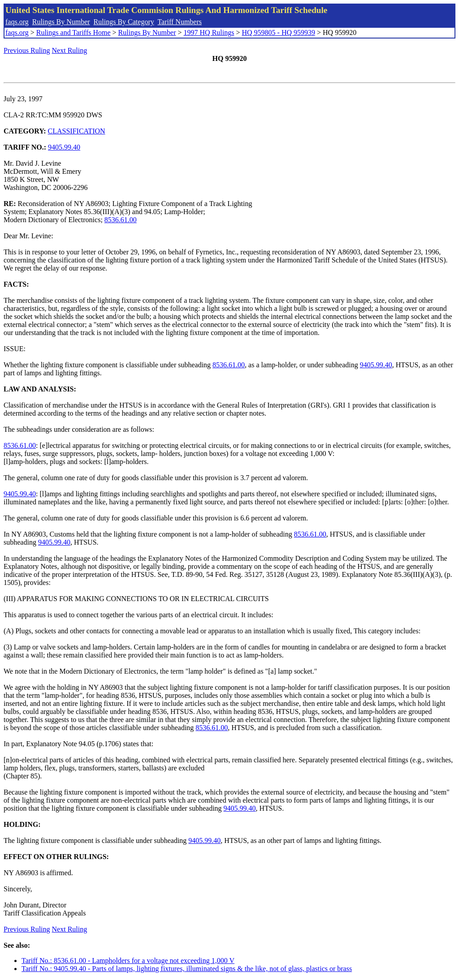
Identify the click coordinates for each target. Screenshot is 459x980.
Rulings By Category (124, 22)
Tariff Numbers (180, 22)
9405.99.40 (64, 147)
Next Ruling (70, 50)
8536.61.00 (121, 220)
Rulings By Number (61, 22)
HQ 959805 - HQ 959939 (278, 32)
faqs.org (17, 22)
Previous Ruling (27, 50)
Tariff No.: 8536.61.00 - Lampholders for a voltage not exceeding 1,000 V (128, 961)
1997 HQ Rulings (209, 32)
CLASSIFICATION (77, 131)
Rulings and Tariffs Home (74, 32)
